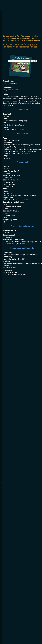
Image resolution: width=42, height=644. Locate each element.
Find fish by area (22, 64)
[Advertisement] (21, 34)
